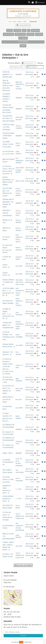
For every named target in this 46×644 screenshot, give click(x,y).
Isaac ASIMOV (20, 168)
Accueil (10, 30)
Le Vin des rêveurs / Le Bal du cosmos (8, 479)
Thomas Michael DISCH (18, 213)
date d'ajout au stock (17, 67)
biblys (21, 642)
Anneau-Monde (7, 347)
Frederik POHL (20, 518)
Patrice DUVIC (20, 284)
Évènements (35, 30)
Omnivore (6, 355)
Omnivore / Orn (8, 352)
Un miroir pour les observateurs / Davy (8, 380)
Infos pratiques (23, 42)
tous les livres (28, 63)
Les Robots (6, 174)
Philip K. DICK (20, 181)
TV (29, 30)
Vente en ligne (20, 34)
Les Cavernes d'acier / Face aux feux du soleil (9, 169)
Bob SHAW (19, 399)
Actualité (17, 30)
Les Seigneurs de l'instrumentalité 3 (8, 440)
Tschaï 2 (5, 273)
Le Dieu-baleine (8, 496)
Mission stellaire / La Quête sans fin (8, 282)
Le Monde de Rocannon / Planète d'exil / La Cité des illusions (8, 364)
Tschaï (5, 267)
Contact (23, 46)
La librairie (23, 38)
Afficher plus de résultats (23, 565)
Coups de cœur (8, 34)
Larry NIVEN (19, 345)
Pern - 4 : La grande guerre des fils (8, 293)
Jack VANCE (19, 266)
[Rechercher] (18, 21)
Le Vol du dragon (8, 288)
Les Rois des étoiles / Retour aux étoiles (8, 107)
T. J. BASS (19, 489)
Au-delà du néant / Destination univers (8, 136)
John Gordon (7, 112)
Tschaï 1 (5, 265)
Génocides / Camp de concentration (7, 213)
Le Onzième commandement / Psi (8, 462)
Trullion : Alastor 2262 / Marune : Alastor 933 (8, 545)
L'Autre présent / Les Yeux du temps (8, 399)
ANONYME (18, 163)
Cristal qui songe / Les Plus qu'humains (8, 127)
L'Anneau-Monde (8, 344)
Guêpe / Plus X (8, 453)
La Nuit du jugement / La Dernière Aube (7, 74)
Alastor (5, 550)
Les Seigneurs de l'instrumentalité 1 (8, 427)
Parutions (30, 34)
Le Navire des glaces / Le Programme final (8, 325)
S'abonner (23, 636)
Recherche (33, 22)
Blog (24, 30)
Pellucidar (6, 90)
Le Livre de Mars (8, 151)
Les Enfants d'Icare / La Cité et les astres (8, 144)
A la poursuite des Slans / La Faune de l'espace (9, 118)
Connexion (40, 2)
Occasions (39, 34)
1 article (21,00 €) (23, 25)
